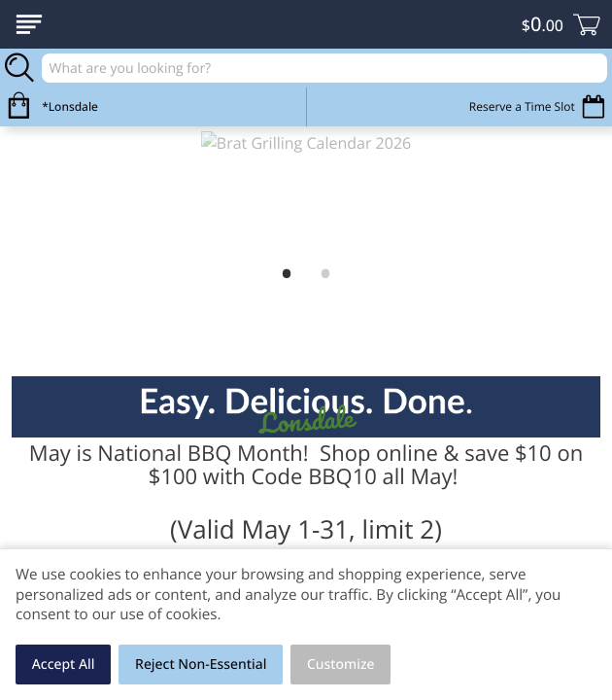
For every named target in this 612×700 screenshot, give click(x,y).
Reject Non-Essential (201, 665)
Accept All (64, 665)
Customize (341, 665)
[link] (306, 192)
